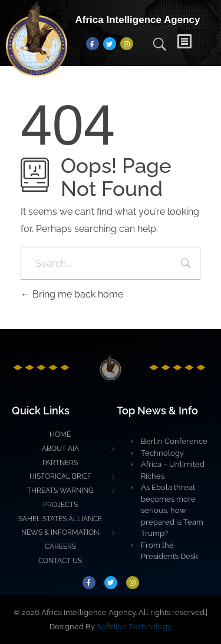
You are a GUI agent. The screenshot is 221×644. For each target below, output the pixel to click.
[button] (193, 44)
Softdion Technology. (134, 627)
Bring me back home (72, 294)
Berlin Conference (174, 441)
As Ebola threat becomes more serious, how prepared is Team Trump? (172, 510)
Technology (162, 453)
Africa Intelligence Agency (138, 20)
